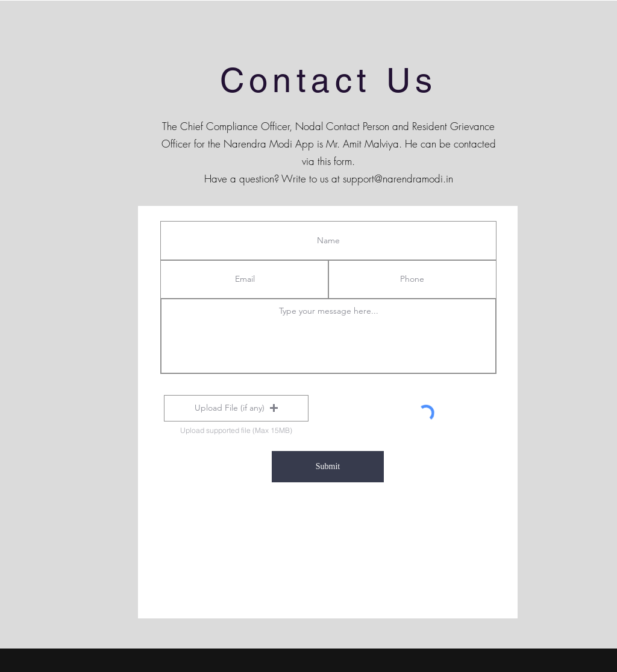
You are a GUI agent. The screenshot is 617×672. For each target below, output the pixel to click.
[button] (236, 408)
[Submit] (328, 467)
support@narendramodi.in (398, 179)
